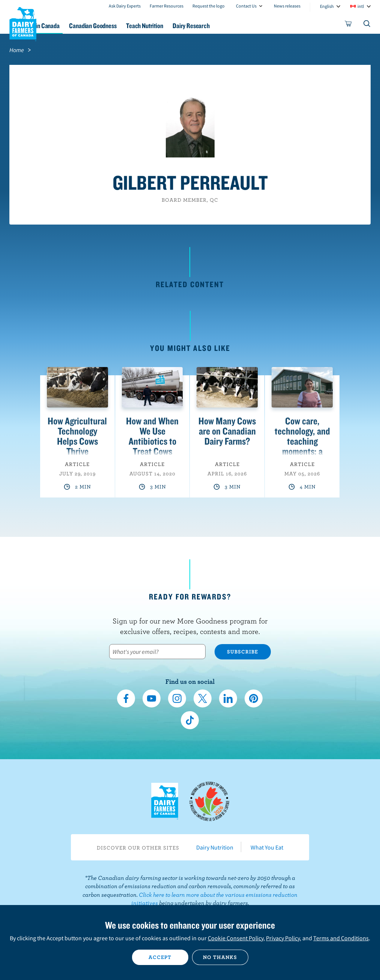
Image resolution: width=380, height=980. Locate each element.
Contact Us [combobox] (246, 6)
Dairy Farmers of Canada (23, 23)
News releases (287, 6)
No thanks (220, 957)
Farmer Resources (167, 6)
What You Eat (267, 847)
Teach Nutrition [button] (188, 26)
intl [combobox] (361, 6)
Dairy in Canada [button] (72, 26)
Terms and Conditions (341, 938)
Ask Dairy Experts (125, 6)
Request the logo (209, 6)
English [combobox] (327, 6)
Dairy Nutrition (215, 847)
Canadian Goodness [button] (130, 26)
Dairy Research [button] (240, 26)
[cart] (348, 25)
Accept (160, 957)
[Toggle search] (367, 25)
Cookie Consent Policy (236, 938)
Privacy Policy (283, 938)
